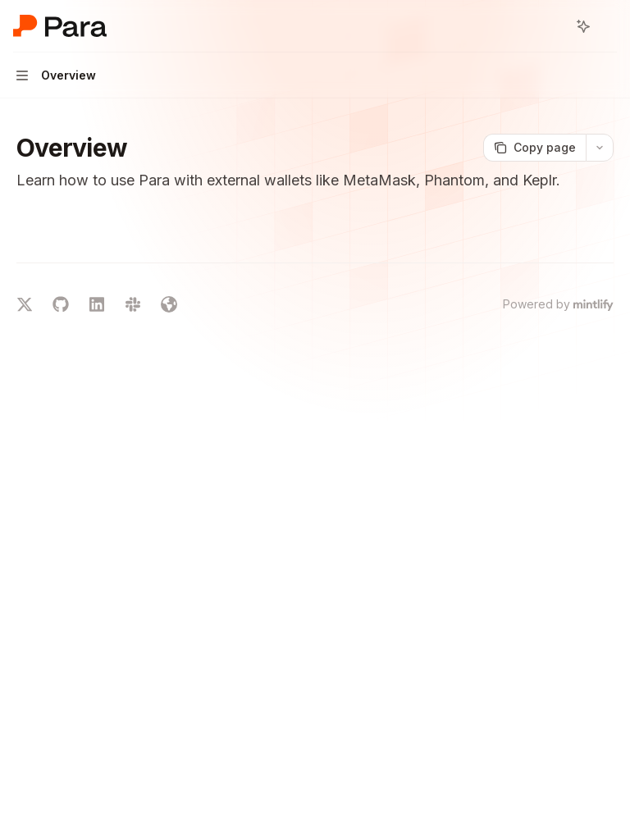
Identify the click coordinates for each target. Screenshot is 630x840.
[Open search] (553, 26)
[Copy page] (534, 148)
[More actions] (609, 26)
